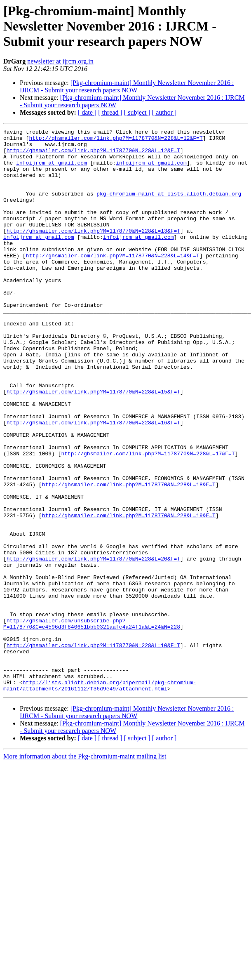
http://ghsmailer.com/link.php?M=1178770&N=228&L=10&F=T (93, 749)
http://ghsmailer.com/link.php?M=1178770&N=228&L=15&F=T (93, 445)
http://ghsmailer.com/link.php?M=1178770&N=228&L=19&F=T (129, 593)
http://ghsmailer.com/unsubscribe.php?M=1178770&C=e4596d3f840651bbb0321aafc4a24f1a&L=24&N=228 (92, 723)
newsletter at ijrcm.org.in (60, 61)
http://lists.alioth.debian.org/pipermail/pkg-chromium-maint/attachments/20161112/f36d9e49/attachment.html (100, 797)
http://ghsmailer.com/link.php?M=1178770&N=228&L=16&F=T (93, 482)
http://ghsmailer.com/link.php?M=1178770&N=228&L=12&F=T (116, 140)
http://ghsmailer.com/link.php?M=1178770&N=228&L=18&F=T (129, 556)
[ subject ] (137, 112)
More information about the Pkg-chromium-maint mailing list (85, 869)
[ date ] (87, 112)
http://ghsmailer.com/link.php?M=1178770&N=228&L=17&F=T (148, 519)
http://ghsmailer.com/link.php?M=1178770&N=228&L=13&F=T (93, 252)
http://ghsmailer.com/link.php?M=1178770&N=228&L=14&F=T (113, 281)
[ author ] (164, 112)
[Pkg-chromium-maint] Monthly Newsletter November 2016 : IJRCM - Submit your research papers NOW (127, 86)
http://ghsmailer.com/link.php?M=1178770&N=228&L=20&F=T (93, 645)
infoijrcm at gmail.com (52, 170)
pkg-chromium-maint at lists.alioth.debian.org (169, 207)
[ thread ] (110, 112)
